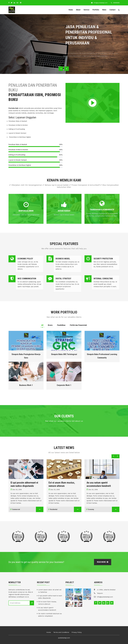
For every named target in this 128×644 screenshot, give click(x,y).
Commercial (17, 509)
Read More (103, 562)
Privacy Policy (77, 632)
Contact (112, 10)
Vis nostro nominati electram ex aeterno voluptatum (50, 615)
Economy (92, 509)
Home (71, 10)
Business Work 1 (26, 385)
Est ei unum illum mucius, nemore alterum (47, 603)
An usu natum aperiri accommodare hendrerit (47, 609)
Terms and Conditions (61, 632)
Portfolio (96, 10)
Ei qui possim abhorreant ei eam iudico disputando (50, 597)
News (104, 10)
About (78, 10)
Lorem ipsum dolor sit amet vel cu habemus (50, 591)
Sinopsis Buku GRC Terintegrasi (64, 354)
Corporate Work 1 (64, 385)
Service (86, 10)
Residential (54, 509)
